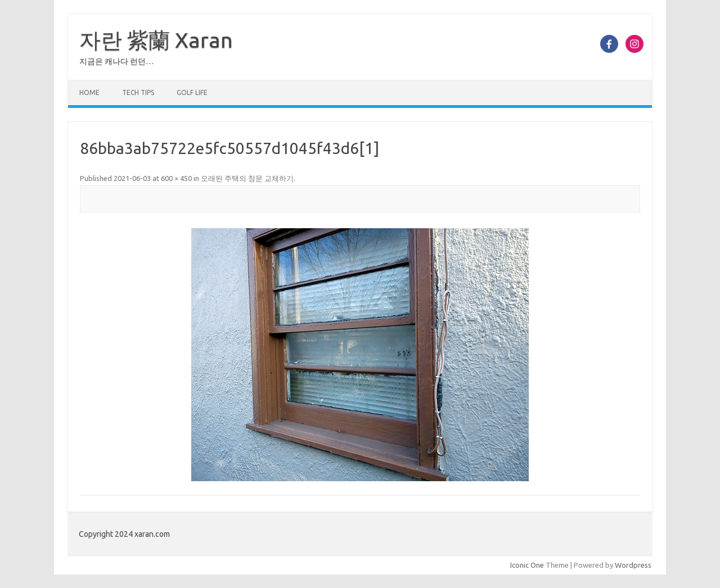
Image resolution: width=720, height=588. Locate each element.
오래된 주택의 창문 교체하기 (247, 178)
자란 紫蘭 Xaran (156, 40)
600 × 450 (176, 178)
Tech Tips (138, 92)
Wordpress (633, 565)
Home (89, 92)
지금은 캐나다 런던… (116, 61)
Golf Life (192, 92)
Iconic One (527, 565)
